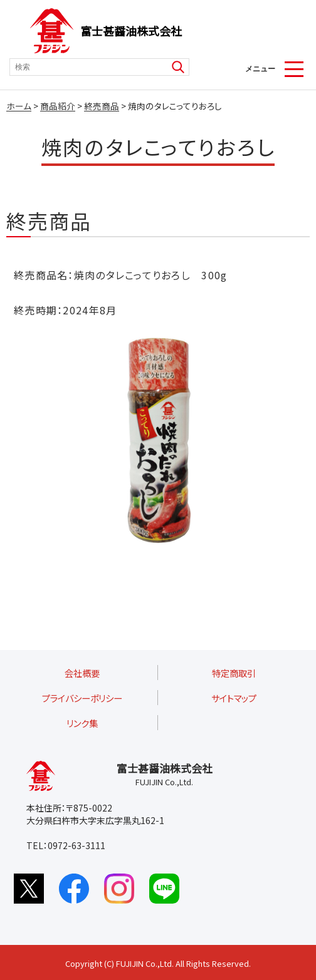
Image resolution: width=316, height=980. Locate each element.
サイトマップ (234, 698)
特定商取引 (234, 673)
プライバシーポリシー (82, 698)
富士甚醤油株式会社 (131, 31)
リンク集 (82, 723)
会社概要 (82, 673)
